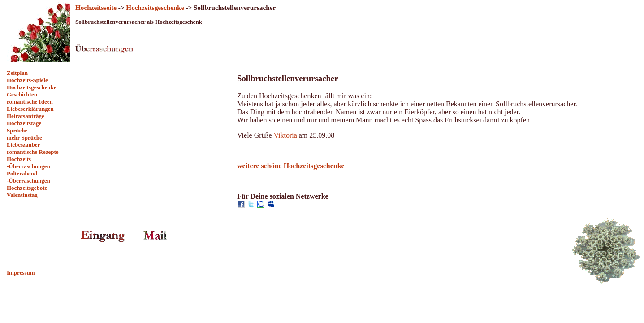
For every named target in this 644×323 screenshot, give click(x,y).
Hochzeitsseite (96, 7)
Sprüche (17, 130)
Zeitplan (17, 73)
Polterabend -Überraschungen (28, 177)
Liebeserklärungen (30, 109)
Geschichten (22, 94)
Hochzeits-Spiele (27, 80)
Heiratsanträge (26, 116)
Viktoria (285, 135)
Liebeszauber (23, 145)
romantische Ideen (30, 102)
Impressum (21, 273)
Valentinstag (22, 195)
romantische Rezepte (33, 152)
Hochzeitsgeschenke (31, 87)
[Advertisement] (38, 234)
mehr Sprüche (24, 137)
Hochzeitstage (24, 123)
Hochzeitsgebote (27, 188)
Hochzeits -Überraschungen (28, 163)
